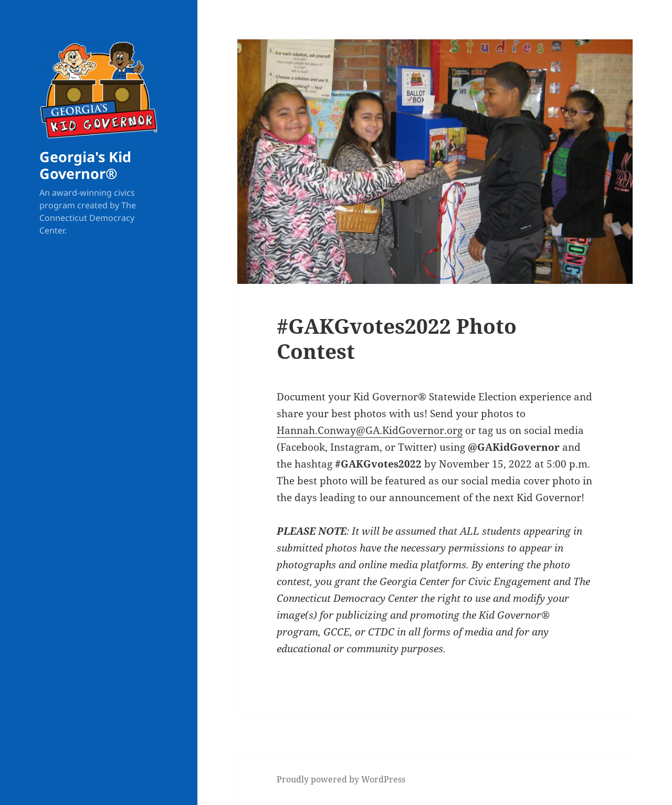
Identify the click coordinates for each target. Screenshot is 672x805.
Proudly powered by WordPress (341, 779)
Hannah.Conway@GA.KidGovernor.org (370, 430)
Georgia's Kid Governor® (85, 165)
